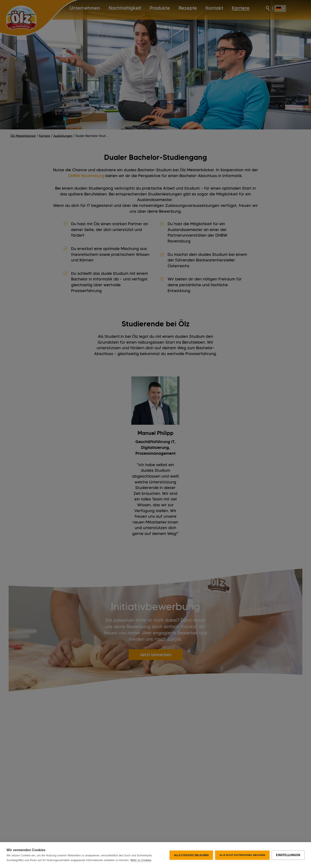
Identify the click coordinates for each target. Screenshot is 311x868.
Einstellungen (288, 855)
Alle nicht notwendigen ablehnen (242, 855)
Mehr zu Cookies (141, 860)
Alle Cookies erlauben (191, 855)
